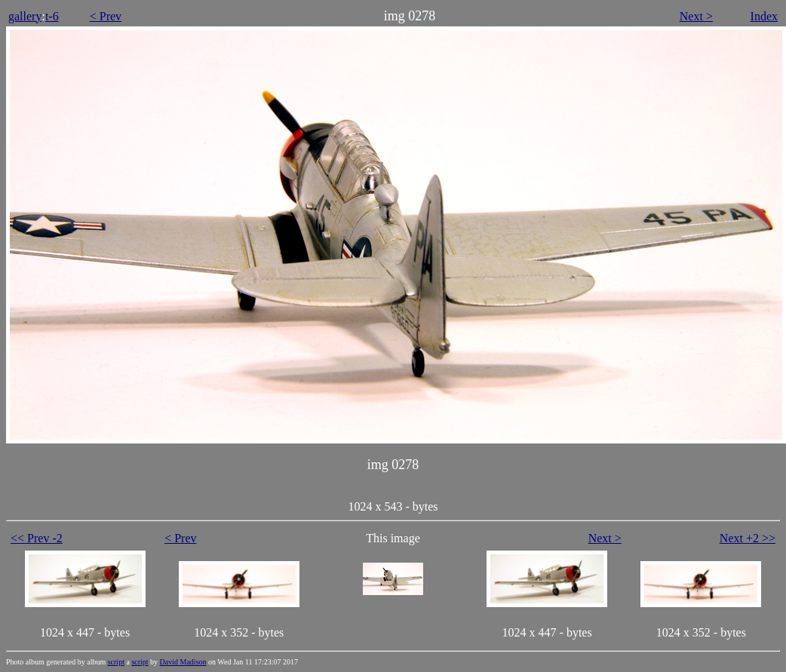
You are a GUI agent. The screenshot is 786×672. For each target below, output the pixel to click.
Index (764, 16)
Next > (696, 16)
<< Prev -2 (37, 538)
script (116, 662)
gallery (25, 16)
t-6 (52, 16)
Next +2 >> (748, 538)
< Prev (106, 16)
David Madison (183, 662)
